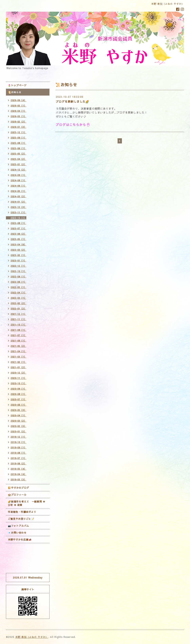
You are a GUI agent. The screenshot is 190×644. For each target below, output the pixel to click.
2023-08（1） (19, 223)
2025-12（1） (19, 132)
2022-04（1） (19, 293)
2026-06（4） (19, 100)
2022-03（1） (19, 298)
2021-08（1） (19, 330)
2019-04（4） (19, 474)
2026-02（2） (19, 122)
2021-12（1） (19, 314)
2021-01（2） (19, 367)
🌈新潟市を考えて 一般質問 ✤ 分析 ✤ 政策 (27, 503)
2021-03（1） (19, 357)
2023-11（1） (19, 212)
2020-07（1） (19, 399)
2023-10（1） (19, 218)
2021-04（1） (19, 351)
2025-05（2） (19, 154)
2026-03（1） (19, 116)
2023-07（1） (19, 228)
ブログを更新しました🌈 (72, 101)
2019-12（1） (19, 437)
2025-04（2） (19, 159)
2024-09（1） (19, 175)
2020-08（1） (19, 394)
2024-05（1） (19, 191)
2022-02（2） (19, 303)
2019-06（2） (19, 463)
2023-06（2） (19, 234)
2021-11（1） (19, 319)
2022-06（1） (19, 282)
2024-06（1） (19, 186)
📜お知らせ (15, 92)
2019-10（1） (19, 442)
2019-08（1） (19, 453)
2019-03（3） (19, 479)
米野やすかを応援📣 (20, 540)
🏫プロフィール (17, 495)
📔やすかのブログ (19, 488)
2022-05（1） (19, 287)
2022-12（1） (19, 266)
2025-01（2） (19, 164)
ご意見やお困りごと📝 (21, 519)
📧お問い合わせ (17, 533)
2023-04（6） (19, 244)
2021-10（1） (19, 325)
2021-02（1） (19, 362)
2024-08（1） (19, 180)
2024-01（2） (19, 202)
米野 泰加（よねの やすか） (32, 637)
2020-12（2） (19, 373)
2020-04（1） (19, 415)
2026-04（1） (19, 111)
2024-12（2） (19, 170)
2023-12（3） (19, 207)
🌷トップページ (17, 85)
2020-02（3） (19, 426)
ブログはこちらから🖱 (73, 124)
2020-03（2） (19, 421)
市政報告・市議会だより (22, 512)
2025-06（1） (19, 148)
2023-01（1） (19, 260)
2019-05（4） (19, 469)
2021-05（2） (19, 346)
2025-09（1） (19, 138)
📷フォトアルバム (19, 526)
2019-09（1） (19, 447)
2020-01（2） (19, 431)
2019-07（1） (19, 458)
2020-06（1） (19, 405)
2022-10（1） (19, 271)
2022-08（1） (19, 276)
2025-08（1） (19, 143)
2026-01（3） (19, 127)
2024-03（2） (19, 196)
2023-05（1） (19, 239)
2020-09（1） (19, 389)
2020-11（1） (19, 378)
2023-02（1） (19, 255)
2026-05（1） (19, 106)
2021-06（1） (19, 341)
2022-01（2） (19, 309)
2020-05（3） (19, 410)
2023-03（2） (19, 250)
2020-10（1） (19, 383)
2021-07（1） (19, 335)
